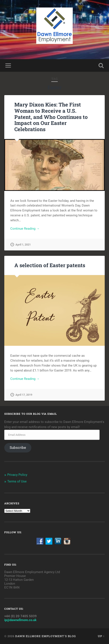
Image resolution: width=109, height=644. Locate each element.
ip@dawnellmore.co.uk (20, 620)
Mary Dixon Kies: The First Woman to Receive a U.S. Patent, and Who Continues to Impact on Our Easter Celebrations (51, 117)
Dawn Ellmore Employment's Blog (46, 636)
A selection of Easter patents (50, 265)
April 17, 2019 (24, 395)
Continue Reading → (25, 229)
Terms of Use (17, 481)
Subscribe (18, 448)
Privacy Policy (17, 475)
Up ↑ (101, 636)
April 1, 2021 (23, 245)
